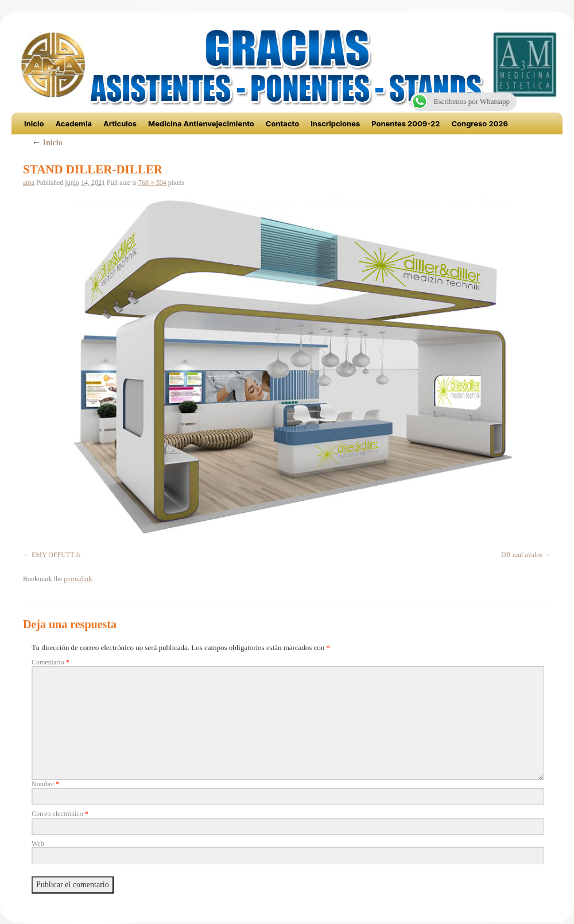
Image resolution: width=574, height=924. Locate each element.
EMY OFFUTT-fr (56, 555)
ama (29, 183)
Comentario (51, 662)
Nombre (45, 784)
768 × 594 (152, 183)
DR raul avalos (522, 555)
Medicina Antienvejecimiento (201, 123)
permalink (78, 579)
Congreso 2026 (480, 123)
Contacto (282, 123)
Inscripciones (335, 123)
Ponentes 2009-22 (406, 123)
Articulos (120, 123)
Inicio (34, 123)
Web (38, 844)
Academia (73, 123)
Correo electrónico (60, 814)
